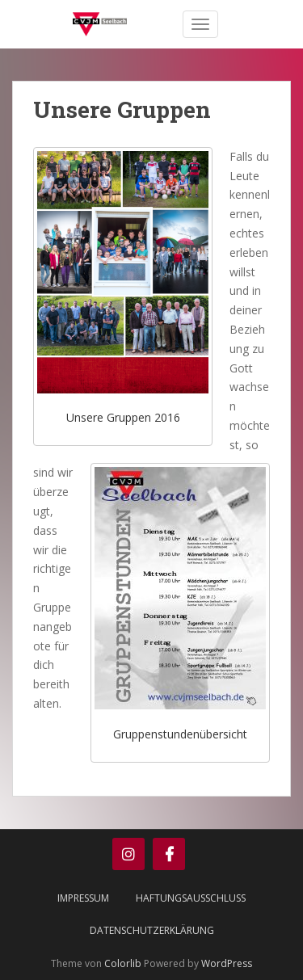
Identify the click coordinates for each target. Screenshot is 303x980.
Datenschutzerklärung (152, 930)
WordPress (227, 963)
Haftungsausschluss (191, 898)
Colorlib (123, 963)
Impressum (83, 898)
